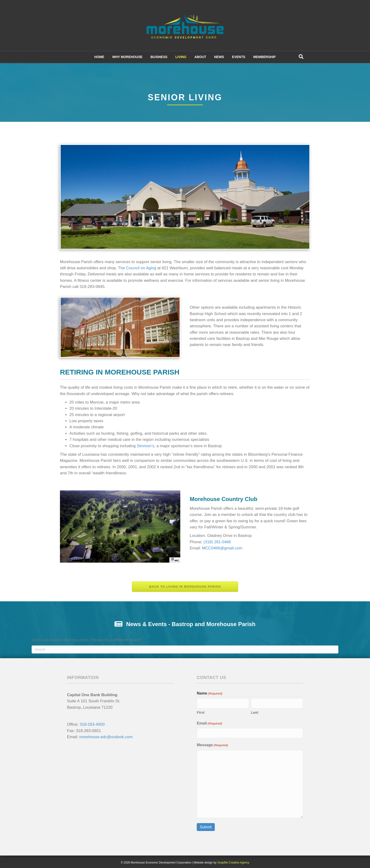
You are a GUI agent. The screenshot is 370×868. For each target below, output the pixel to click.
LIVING (181, 57)
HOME (99, 57)
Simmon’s (145, 446)
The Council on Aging (137, 268)
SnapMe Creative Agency (233, 861)
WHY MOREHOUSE (127, 57)
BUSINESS (159, 57)
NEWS (219, 57)
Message (212, 744)
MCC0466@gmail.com (222, 548)
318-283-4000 (92, 724)
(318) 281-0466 (217, 542)
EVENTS (239, 57)
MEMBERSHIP (264, 57)
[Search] (301, 57)
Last (255, 712)
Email (209, 723)
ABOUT (200, 57)
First (201, 712)
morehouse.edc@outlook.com (106, 737)
